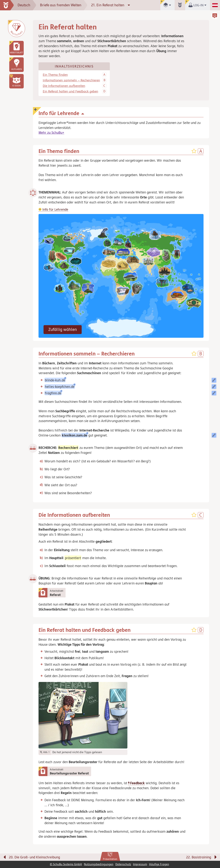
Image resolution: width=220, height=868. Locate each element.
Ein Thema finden (55, 75)
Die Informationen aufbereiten (64, 86)
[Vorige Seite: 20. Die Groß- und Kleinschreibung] (51, 858)
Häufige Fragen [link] (159, 864)
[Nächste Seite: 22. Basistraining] (169, 858)
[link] (110, 857)
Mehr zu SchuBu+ (51, 132)
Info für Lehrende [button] (53, 209)
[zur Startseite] (7, 5)
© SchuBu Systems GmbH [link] (66, 864)
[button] (16, 81)
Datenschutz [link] (123, 864)
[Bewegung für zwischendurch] (213, 850)
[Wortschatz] (16, 28)
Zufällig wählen (63, 329)
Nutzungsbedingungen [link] (99, 864)
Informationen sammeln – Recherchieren (71, 80)
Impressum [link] (140, 864)
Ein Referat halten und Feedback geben (70, 91)
